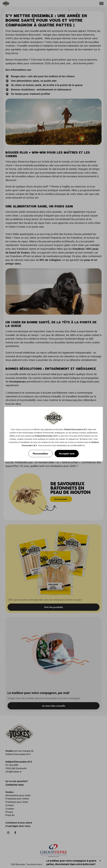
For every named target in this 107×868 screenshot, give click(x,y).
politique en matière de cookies (52, 439)
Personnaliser (40, 454)
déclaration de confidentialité (70, 445)
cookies (13, 433)
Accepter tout (67, 454)
